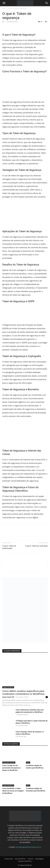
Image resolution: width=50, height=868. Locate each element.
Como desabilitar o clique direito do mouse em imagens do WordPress (13, 791)
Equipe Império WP (8, 697)
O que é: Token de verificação (36, 546)
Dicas (28, 762)
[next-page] (7, 798)
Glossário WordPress (25, 861)
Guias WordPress (20, 859)
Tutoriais (30, 859)
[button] (4, 3)
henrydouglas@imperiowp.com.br (28, 847)
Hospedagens (39, 859)
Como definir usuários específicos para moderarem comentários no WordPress (23, 693)
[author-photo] (25, 568)
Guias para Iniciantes (9, 762)
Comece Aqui (9, 859)
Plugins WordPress (8, 687)
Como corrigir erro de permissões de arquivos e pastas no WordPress (12, 768)
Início (4, 9)
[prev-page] (4, 798)
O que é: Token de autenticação (9, 547)
